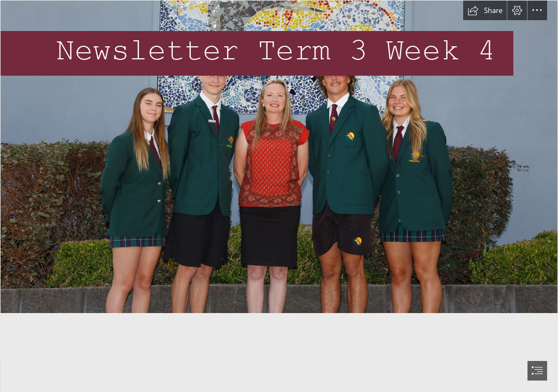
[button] (485, 10)
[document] (279, 196)
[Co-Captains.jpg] (279, 157)
